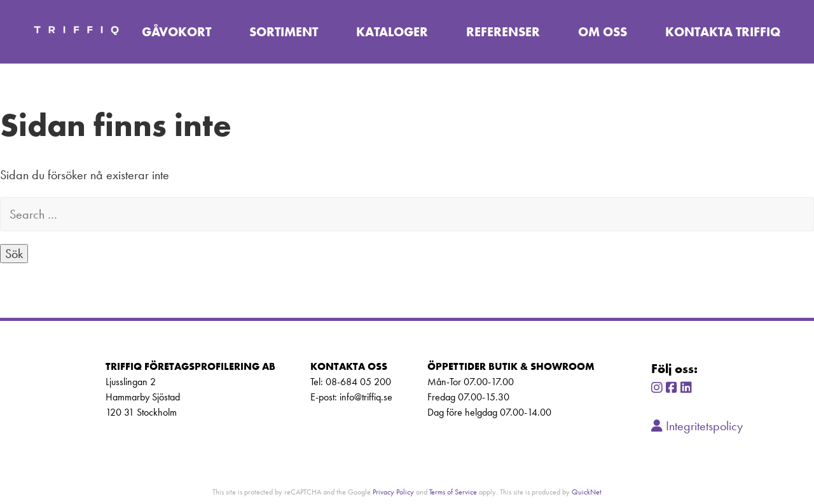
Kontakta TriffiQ (723, 32)
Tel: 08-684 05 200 (351, 382)
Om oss (603, 32)
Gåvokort (176, 32)
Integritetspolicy (697, 426)
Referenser (503, 32)
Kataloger (392, 32)
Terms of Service (453, 492)
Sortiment (284, 32)
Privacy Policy (393, 492)
